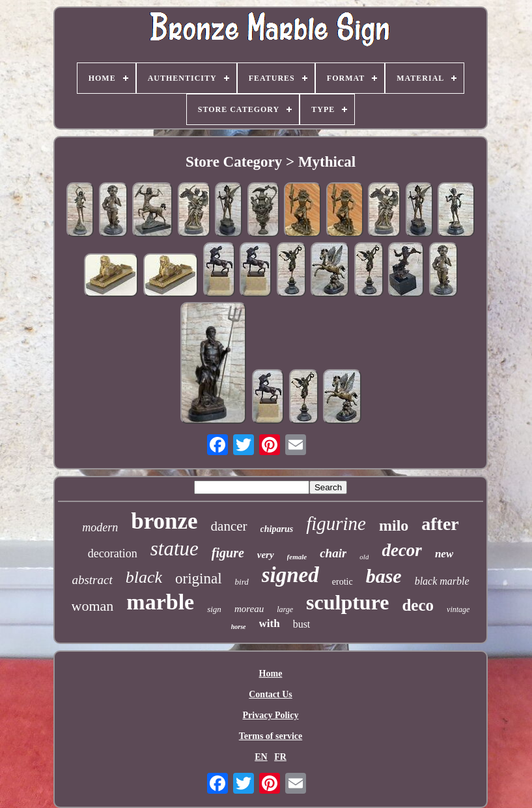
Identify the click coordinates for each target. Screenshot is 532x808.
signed (290, 575)
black (144, 577)
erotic (343, 582)
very (266, 555)
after (440, 524)
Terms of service (271, 736)
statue (175, 549)
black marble (442, 581)
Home (271, 674)
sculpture (347, 602)
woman (93, 606)
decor (401, 550)
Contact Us (271, 694)
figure (228, 553)
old (364, 557)
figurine (336, 523)
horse (239, 627)
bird (242, 582)
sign (214, 609)
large (285, 609)
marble (160, 602)
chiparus (277, 529)
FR (280, 757)
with (270, 623)
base (384, 576)
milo (394, 525)
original (199, 578)
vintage (458, 609)
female (297, 557)
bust (302, 624)
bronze (164, 521)
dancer (229, 526)
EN (261, 757)
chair (333, 553)
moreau (249, 609)
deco (418, 605)
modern (100, 527)
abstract (92, 580)
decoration (113, 553)
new (444, 554)
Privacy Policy (271, 715)
